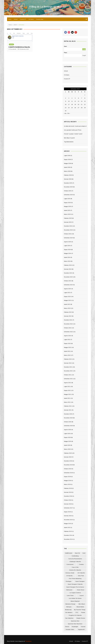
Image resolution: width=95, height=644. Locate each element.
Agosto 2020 (68, 430)
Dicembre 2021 (68, 367)
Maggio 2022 (68, 347)
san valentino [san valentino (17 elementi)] (69, 618)
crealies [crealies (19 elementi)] (81, 564)
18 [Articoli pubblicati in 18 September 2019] (72, 104)
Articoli (16, 19)
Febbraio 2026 (68, 175)
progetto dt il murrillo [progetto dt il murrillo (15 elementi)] (75, 615)
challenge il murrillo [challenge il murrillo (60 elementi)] (75, 562)
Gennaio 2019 (68, 492)
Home (10, 19)
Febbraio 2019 (68, 488)
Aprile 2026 (67, 167)
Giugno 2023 (67, 296)
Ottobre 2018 (68, 500)
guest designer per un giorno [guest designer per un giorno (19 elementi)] (75, 587)
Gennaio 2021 (68, 410)
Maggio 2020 (68, 441)
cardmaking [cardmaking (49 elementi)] (75, 556)
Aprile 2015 (67, 527)
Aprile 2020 (67, 445)
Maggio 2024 (68, 253)
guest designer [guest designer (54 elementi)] (80, 581)
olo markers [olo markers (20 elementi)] (69, 612)
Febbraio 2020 (68, 453)
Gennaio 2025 (68, 222)
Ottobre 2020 (68, 422)
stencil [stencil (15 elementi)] (67, 627)
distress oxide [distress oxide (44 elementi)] (70, 573)
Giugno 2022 (67, 343)
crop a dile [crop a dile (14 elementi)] (75, 567)
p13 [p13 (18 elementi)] (77, 612)
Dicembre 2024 (68, 226)
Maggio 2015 (68, 523)
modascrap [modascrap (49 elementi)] (68, 610)
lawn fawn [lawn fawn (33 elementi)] (70, 596)
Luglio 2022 (67, 339)
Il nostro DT (23, 19)
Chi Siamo (31, 19)
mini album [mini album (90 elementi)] (82, 604)
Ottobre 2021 (68, 375)
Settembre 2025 (68, 195)
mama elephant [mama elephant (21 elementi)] (75, 601)
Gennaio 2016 (68, 516)
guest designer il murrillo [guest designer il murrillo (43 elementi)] (75, 584)
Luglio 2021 (67, 386)
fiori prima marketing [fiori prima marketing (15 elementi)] (75, 579)
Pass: (66, 53)
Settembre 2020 (68, 426)
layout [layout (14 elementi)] (82, 596)
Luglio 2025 (67, 199)
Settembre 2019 (68, 473)
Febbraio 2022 (68, 359)
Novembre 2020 (68, 418)
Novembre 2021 (68, 371)
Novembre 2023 (68, 277)
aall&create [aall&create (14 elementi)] (69, 553)
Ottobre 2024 (68, 234)
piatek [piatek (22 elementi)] (83, 612)
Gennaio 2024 (68, 269)
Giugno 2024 (67, 250)
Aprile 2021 (67, 398)
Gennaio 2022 (68, 363)
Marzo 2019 (67, 484)
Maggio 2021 (68, 394)
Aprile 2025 (67, 210)
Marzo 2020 (67, 449)
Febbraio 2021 (68, 406)
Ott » (69, 113)
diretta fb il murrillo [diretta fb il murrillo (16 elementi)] (75, 570)
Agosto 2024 (68, 242)
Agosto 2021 (68, 383)
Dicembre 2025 (68, 183)
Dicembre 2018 (68, 496)
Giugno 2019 (67, 477)
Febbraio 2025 (68, 218)
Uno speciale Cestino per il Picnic (73, 130)
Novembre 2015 (68, 520)
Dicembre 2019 (68, 461)
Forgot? (84, 55)
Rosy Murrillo (13, 49)
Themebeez (28, 641)
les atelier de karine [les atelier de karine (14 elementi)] (75, 598)
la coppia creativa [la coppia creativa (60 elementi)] (75, 593)
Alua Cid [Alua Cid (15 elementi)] (77, 553)
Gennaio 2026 (68, 179)
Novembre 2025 (68, 187)
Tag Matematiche (69, 142)
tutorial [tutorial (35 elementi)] (83, 627)
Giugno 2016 (67, 512)
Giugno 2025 (67, 203)
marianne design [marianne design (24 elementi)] (70, 604)
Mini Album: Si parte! (69, 138)
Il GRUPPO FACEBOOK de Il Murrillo (19, 47)
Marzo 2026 (67, 171)
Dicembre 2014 (68, 535)
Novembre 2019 (68, 465)
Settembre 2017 (68, 508)
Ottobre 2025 (68, 191)
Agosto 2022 (68, 336)
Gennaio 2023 (68, 316)
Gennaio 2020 (68, 457)
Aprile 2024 (67, 257)
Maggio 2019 (68, 480)
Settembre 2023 (68, 285)
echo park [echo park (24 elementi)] (81, 576)
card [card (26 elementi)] (84, 553)
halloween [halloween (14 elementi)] (69, 590)
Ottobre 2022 (68, 328)
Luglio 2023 (67, 293)
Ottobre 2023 (68, 281)
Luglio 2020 (67, 434)
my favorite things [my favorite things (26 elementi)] (80, 610)
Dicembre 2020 (68, 414)
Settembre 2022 (68, 332)
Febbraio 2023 (68, 312)
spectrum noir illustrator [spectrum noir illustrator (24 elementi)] (75, 624)
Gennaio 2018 (68, 504)
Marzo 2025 (67, 214)
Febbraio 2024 (68, 265)
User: (65, 46)
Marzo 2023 (67, 308)
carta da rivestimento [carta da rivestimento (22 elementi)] (75, 559)
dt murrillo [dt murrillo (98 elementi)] (70, 576)
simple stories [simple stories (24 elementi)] (81, 618)
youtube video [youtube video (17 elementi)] (70, 629)
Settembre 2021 (68, 379)
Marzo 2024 (67, 261)
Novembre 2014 (68, 539)
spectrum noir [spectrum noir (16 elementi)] (75, 621)
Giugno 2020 (67, 437)
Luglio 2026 (67, 155)
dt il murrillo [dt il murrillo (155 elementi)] (81, 573)
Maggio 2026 (68, 163)
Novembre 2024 (68, 230)
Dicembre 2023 (68, 273)
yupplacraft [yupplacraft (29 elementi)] (81, 629)
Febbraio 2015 (68, 531)
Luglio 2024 (67, 246)
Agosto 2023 (68, 289)
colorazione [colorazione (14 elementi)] (70, 564)
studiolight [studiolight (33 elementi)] (75, 627)
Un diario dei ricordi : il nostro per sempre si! (75, 126)
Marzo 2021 (67, 402)
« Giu (65, 113)
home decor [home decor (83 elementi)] (81, 590)
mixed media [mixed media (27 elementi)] (80, 607)
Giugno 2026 (67, 159)
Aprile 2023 (67, 304)
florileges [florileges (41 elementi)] (69, 581)
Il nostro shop (40, 19)
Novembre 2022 (68, 324)
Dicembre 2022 (68, 320)
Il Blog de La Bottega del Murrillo (48, 7)
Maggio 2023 (68, 300)
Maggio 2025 (68, 206)
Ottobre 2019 (68, 469)
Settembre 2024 (68, 238)
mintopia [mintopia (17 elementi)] (69, 607)
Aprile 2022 (67, 351)
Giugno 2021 (67, 390)
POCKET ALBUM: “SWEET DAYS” (73, 134)
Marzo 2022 (67, 355)
